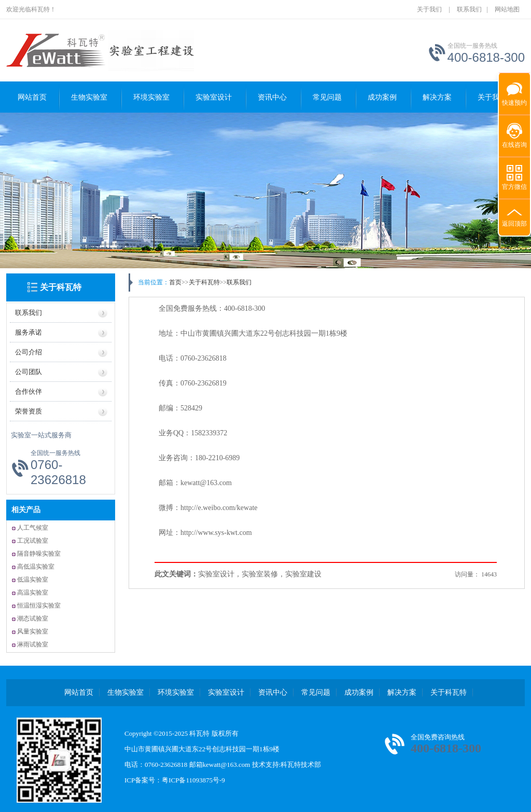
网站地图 (507, 9)
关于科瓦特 (61, 287)
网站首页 (32, 97)
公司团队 (29, 372)
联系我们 (469, 9)
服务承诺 (29, 332)
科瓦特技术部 (301, 765)
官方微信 (514, 187)
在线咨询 (514, 145)
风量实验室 (33, 631)
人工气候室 (33, 528)
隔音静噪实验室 (39, 554)
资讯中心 (272, 97)
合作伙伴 (29, 391)
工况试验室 (33, 541)
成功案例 (382, 97)
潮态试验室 (33, 618)
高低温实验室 (36, 567)
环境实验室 (151, 97)
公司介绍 (29, 352)
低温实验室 (33, 580)
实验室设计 (214, 97)
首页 (175, 282)
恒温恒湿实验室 (39, 605)
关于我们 (429, 9)
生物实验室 (89, 97)
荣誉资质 (29, 411)
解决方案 (402, 692)
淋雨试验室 (33, 644)
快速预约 (513, 97)
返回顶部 (514, 224)
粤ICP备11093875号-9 (193, 780)
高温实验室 (33, 593)
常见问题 (327, 97)
